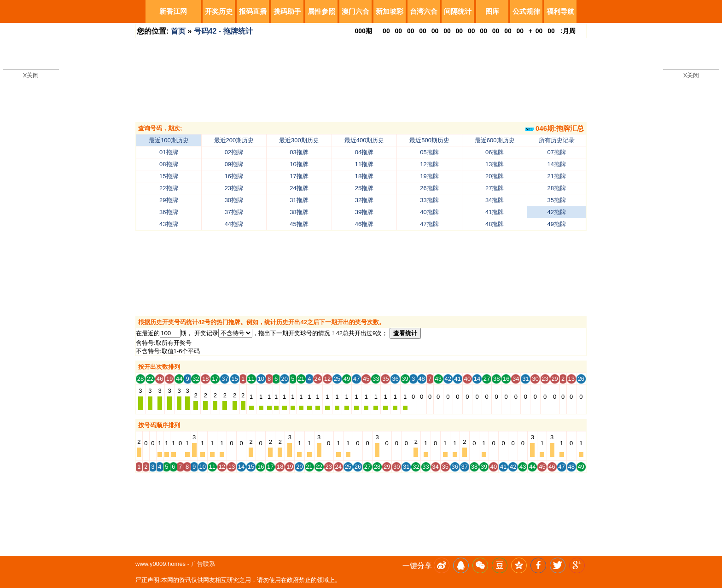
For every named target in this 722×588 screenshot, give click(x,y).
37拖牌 (234, 212)
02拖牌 (234, 152)
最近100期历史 (169, 140)
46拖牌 (364, 224)
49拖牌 (557, 224)
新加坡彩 (390, 11)
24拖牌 (299, 188)
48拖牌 (495, 224)
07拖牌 (557, 152)
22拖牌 (169, 188)
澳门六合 (355, 11)
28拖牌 (557, 188)
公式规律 (526, 11)
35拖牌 (557, 200)
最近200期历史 (234, 140)
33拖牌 (429, 200)
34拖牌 (495, 200)
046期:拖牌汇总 (555, 128)
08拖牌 (169, 164)
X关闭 (31, 75)
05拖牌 (429, 152)
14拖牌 (557, 164)
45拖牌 (299, 224)
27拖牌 (495, 188)
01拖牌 (169, 152)
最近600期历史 (495, 140)
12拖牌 (429, 164)
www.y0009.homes (160, 564)
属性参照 (321, 11)
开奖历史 (219, 11)
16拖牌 (234, 176)
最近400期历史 (364, 140)
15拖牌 (169, 176)
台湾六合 (424, 11)
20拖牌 (495, 176)
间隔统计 (458, 11)
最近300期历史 (299, 140)
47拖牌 (429, 224)
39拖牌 (364, 212)
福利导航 (560, 11)
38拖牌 (299, 212)
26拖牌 (429, 188)
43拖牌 (169, 224)
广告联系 (203, 564)
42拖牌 (557, 212)
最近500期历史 (429, 140)
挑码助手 (287, 11)
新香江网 (173, 11)
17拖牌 (299, 176)
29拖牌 (169, 200)
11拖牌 (364, 164)
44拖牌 (234, 224)
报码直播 (253, 11)
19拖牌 (429, 176)
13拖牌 (495, 164)
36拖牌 (169, 212)
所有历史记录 (557, 140)
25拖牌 (364, 188)
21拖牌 (557, 176)
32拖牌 (364, 200)
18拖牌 (364, 176)
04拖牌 (364, 152)
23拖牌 (234, 188)
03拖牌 (299, 152)
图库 (492, 11)
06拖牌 (495, 152)
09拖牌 (234, 164)
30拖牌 (234, 200)
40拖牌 (429, 212)
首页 (178, 31)
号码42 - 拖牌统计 (223, 31)
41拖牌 (495, 212)
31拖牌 (299, 200)
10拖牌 (299, 164)
